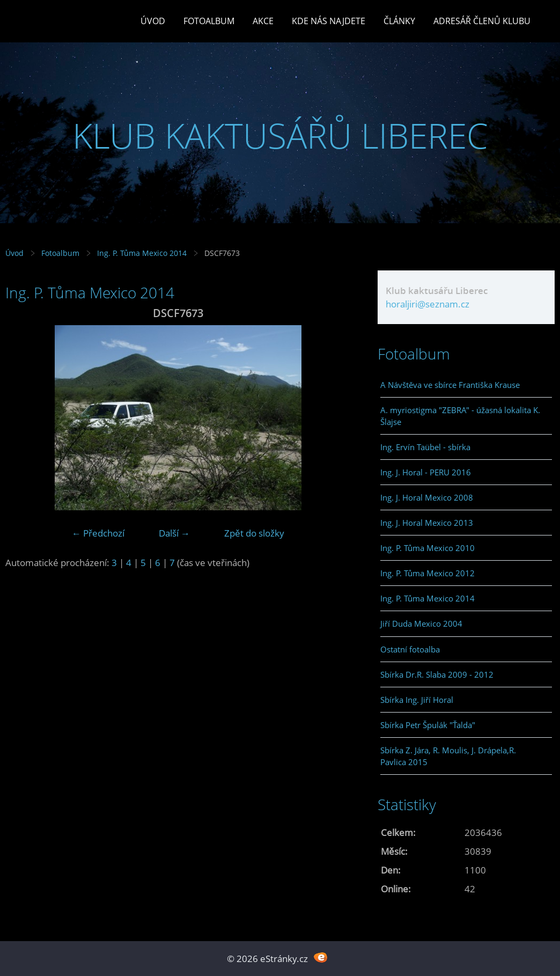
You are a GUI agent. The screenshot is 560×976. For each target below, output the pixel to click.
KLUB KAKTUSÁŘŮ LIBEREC (280, 135)
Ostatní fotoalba (410, 649)
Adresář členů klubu (482, 21)
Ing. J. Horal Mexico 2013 (427, 523)
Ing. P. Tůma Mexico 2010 (428, 548)
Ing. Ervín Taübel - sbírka (425, 447)
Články (399, 21)
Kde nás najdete (329, 21)
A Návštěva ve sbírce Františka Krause (450, 385)
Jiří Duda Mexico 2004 (421, 623)
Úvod (153, 21)
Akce (263, 21)
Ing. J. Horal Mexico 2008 (427, 497)
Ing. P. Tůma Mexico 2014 (142, 253)
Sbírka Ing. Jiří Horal (417, 700)
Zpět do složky (254, 533)
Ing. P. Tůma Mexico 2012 (428, 573)
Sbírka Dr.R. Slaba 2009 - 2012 (437, 674)
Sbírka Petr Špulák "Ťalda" (428, 725)
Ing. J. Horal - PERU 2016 (426, 472)
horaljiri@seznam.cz (428, 304)
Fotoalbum (209, 21)
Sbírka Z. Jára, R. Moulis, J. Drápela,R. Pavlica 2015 (448, 756)
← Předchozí (98, 533)
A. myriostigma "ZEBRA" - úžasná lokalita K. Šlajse (460, 416)
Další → (174, 533)
